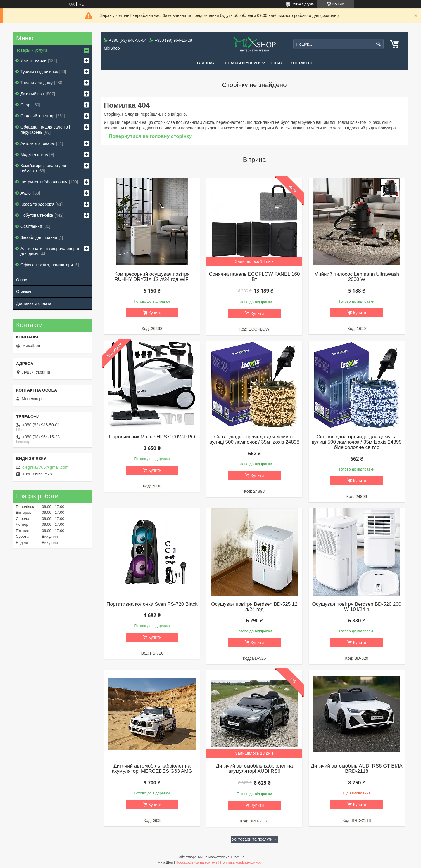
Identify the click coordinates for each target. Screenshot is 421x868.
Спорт (26, 105)
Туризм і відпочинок (39, 72)
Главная (206, 63)
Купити (155, 313)
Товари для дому (37, 83)
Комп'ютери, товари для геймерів (43, 168)
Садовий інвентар (37, 116)
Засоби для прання (39, 237)
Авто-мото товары (38, 143)
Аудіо (26, 193)
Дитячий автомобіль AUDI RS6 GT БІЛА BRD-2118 (357, 769)
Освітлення (31, 226)
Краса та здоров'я (37, 204)
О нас (276, 63)
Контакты (301, 63)
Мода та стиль (34, 154)
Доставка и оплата (34, 303)
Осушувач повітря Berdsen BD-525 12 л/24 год (254, 607)
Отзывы (24, 291)
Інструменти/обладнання (44, 182)
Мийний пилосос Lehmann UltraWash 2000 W (357, 277)
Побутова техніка (37, 215)
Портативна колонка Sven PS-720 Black (152, 604)
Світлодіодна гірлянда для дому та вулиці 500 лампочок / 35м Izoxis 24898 (254, 440)
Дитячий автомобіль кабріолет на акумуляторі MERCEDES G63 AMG (152, 769)
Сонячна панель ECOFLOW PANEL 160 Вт (255, 277)
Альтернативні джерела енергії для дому (50, 251)
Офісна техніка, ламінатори (47, 265)
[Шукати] (378, 44)
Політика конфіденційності (242, 862)
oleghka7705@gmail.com (45, 467)
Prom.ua (238, 857)
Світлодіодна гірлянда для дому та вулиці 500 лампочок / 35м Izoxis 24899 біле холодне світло (357, 442)
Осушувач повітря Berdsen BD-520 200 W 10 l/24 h (357, 607)
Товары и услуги (243, 63)
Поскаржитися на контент (196, 862)
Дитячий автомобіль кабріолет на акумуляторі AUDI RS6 (254, 769)
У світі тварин (33, 60)
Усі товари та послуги (252, 839)
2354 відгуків (303, 4)
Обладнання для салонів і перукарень (45, 130)
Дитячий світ (32, 94)
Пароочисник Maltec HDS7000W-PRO (152, 437)
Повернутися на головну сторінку (150, 136)
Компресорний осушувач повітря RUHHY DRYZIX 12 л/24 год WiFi (152, 277)
